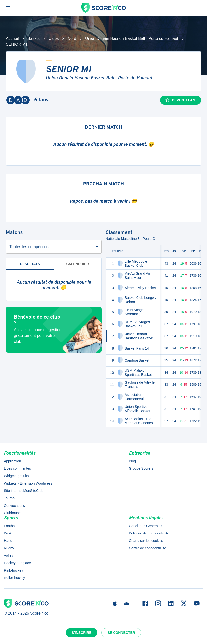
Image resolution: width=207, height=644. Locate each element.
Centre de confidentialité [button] (148, 548)
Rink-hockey (13, 570)
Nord (72, 38)
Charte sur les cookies (146, 541)
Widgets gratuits (16, 476)
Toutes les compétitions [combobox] (30, 247)
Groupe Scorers (141, 468)
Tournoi (10, 498)
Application (12, 461)
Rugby (9, 548)
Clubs (54, 38)
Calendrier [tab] (77, 264)
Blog (132, 461)
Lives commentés (17, 468)
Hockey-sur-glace (17, 563)
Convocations (14, 506)
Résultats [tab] (30, 266)
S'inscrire (82, 633)
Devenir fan (180, 100)
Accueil (12, 38)
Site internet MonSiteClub (24, 491)
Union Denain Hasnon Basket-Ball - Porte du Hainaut (132, 38)
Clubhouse (12, 513)
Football (10, 526)
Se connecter (121, 633)
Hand (8, 541)
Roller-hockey (15, 578)
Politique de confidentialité (149, 533)
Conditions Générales (146, 526)
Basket (34, 38)
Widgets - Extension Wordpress (28, 483)
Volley (9, 555)
